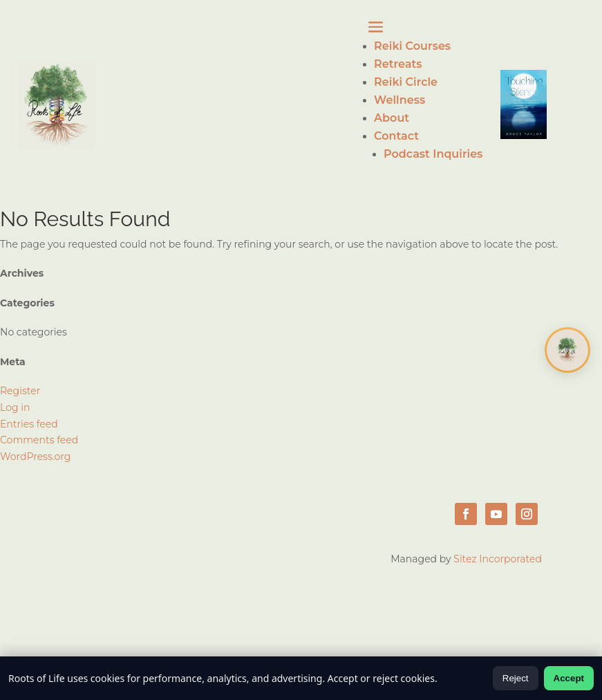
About (392, 118)
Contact (396, 136)
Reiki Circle (406, 82)
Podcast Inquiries (433, 154)
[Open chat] (567, 350)
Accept (569, 678)
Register (20, 391)
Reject (516, 678)
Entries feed (29, 424)
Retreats (398, 64)
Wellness (399, 100)
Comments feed (39, 440)
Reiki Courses (412, 46)
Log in (15, 407)
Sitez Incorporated (498, 559)
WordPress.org (35, 457)
